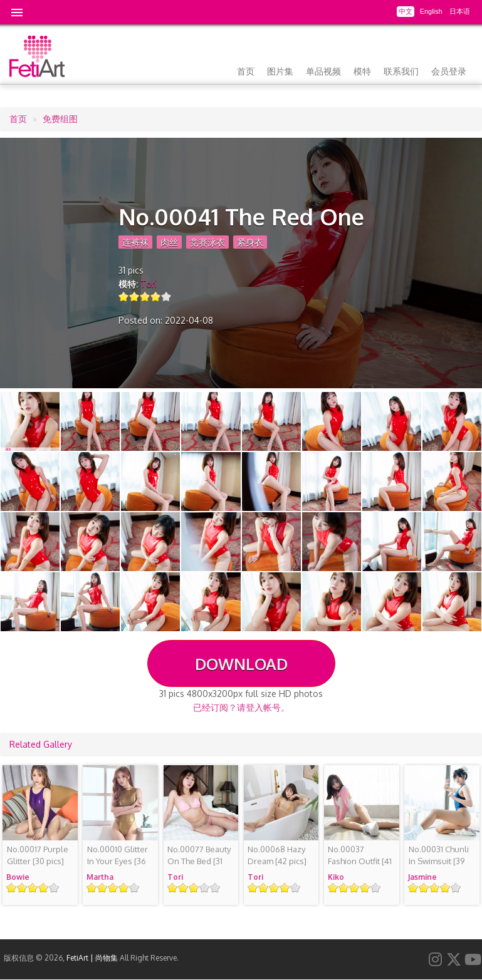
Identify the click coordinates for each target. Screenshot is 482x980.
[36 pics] (118, 861)
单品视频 (323, 71)
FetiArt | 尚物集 (92, 958)
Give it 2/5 (134, 297)
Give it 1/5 (124, 297)
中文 (406, 11)
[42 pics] (277, 855)
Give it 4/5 (156, 297)
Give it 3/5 (145, 297)
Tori (149, 284)
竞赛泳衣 (207, 242)
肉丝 (169, 242)
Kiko (336, 877)
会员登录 (449, 71)
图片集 (280, 71)
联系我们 (401, 71)
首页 (246, 71)
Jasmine (422, 877)
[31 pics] (199, 861)
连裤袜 (135, 242)
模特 (362, 71)
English (431, 11)
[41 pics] (360, 861)
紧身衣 (250, 242)
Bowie (18, 877)
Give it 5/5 (166, 297)
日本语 (460, 11)
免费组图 (60, 119)
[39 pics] (439, 861)
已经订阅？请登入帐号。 (241, 707)
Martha (100, 877)
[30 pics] (38, 855)
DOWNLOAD (241, 664)
